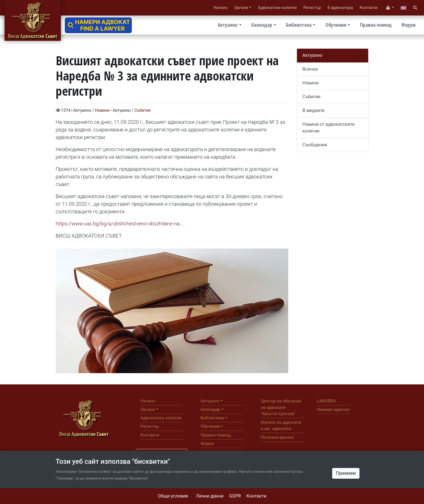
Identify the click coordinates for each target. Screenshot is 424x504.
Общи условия (173, 496)
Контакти (256, 496)
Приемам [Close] (346, 473)
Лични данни (210, 496)
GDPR (235, 496)
